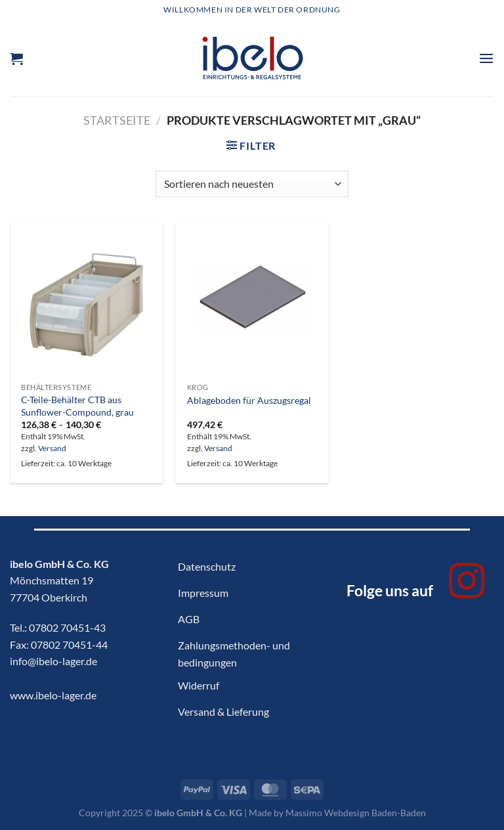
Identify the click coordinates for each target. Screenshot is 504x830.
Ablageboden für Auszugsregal (249, 400)
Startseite (117, 120)
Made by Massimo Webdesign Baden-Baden (337, 813)
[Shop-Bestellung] (252, 184)
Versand (52, 448)
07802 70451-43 (67, 627)
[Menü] (486, 58)
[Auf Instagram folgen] (467, 584)
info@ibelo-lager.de (53, 661)
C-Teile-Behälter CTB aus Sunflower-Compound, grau (77, 406)
